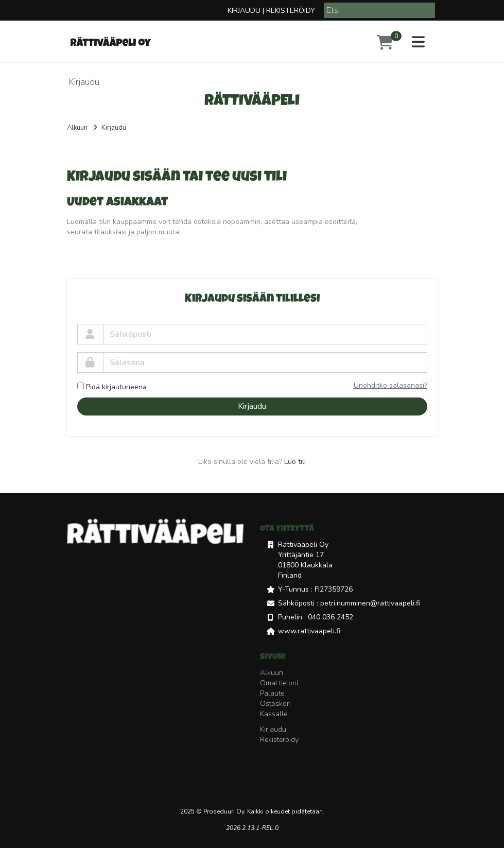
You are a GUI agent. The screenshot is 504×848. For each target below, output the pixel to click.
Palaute (272, 693)
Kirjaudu (244, 11)
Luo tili (295, 462)
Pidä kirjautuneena (112, 387)
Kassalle (274, 714)
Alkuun (77, 128)
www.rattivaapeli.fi (309, 631)
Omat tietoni (279, 683)
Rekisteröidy (291, 11)
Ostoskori (275, 704)
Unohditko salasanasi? (390, 385)
